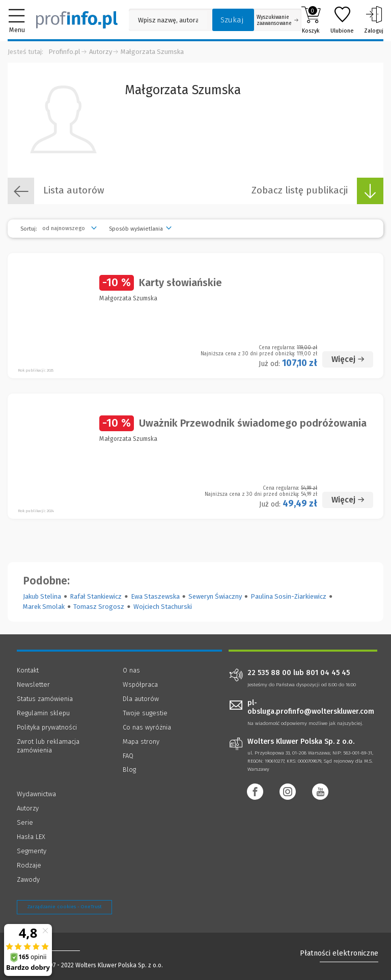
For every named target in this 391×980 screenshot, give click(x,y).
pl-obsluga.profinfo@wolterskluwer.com (311, 707)
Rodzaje (29, 865)
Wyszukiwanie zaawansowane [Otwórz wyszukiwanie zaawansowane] (277, 20)
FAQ (128, 756)
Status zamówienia (45, 699)
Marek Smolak (44, 607)
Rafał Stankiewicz (96, 596)
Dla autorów (141, 699)
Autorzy (101, 52)
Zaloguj (374, 20)
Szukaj (232, 20)
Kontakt (28, 670)
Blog (129, 769)
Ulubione (342, 20)
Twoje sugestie (145, 713)
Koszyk (311, 20)
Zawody (28, 879)
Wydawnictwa (36, 794)
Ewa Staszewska (155, 596)
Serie (25, 822)
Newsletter (33, 684)
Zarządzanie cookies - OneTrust (64, 907)
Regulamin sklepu (43, 713)
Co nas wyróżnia (147, 727)
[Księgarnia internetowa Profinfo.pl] (77, 20)
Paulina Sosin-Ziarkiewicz (288, 596)
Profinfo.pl (64, 52)
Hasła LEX (31, 837)
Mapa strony (141, 741)
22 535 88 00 (269, 673)
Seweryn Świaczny (215, 596)
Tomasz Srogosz (99, 607)
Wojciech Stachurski (163, 607)
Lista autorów (56, 191)
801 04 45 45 (328, 673)
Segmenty (32, 851)
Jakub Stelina (42, 596)
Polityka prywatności (47, 727)
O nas (131, 670)
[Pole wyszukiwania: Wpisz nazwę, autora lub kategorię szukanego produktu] (168, 20)
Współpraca (140, 684)
